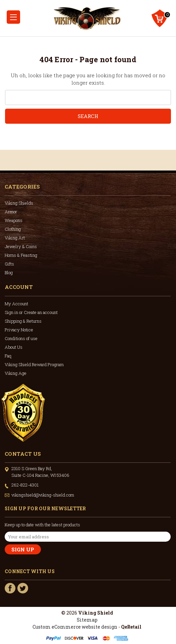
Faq (8, 356)
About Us (14, 347)
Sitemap (87, 620)
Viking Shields (19, 203)
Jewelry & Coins (21, 246)
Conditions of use (21, 338)
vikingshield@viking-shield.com (43, 495)
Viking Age (16, 373)
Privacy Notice (19, 330)
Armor (11, 212)
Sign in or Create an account (31, 312)
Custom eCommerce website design (75, 627)
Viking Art (15, 238)
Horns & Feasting (21, 255)
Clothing (13, 229)
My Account (16, 304)
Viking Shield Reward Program (34, 364)
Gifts (9, 264)
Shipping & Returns (23, 321)
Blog (9, 273)
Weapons (14, 220)
